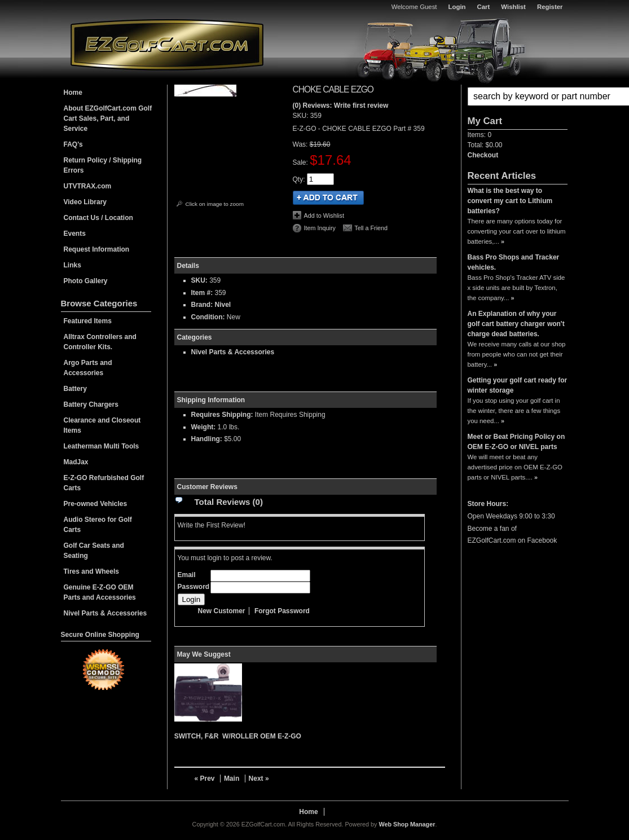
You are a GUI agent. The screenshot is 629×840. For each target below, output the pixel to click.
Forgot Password (282, 611)
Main (232, 779)
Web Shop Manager (407, 824)
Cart (484, 7)
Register (550, 7)
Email (187, 575)
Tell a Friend (371, 228)
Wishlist (513, 7)
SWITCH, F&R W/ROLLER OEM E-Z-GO (238, 736)
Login (457, 7)
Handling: (207, 439)
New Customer (222, 611)
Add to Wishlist (324, 216)
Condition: (208, 317)
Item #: (203, 293)
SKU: (302, 116)
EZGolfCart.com (167, 44)
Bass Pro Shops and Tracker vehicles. (514, 262)
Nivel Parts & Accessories (233, 352)
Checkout (483, 155)
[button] (518, 96)
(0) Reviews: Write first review (341, 105)
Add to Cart (328, 198)
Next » (259, 779)
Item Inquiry (320, 228)
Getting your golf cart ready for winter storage (518, 385)
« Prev (205, 779)
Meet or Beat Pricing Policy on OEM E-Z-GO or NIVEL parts (516, 442)
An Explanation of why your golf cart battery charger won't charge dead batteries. (516, 324)
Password (194, 587)
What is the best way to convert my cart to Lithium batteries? (510, 201)
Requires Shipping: (222, 415)
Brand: (202, 305)
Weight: (204, 427)
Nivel (223, 305)
